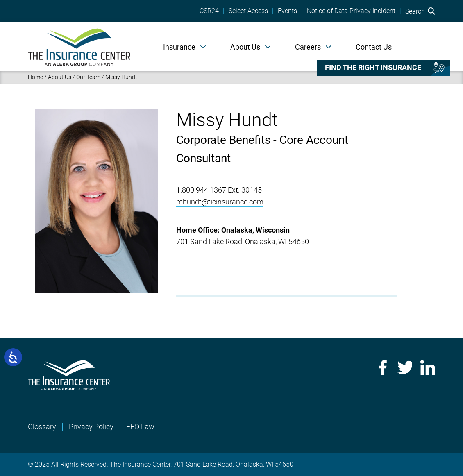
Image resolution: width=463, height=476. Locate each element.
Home (35, 77)
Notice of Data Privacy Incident (351, 11)
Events (287, 11)
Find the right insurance (373, 68)
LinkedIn (428, 367)
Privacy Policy (91, 427)
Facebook (382, 367)
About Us (245, 47)
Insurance (179, 47)
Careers (308, 47)
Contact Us (374, 47)
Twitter (405, 367)
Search (420, 11)
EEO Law (140, 427)
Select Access (248, 11)
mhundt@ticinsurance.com (220, 202)
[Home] (79, 46)
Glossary (42, 427)
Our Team (88, 77)
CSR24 (209, 11)
